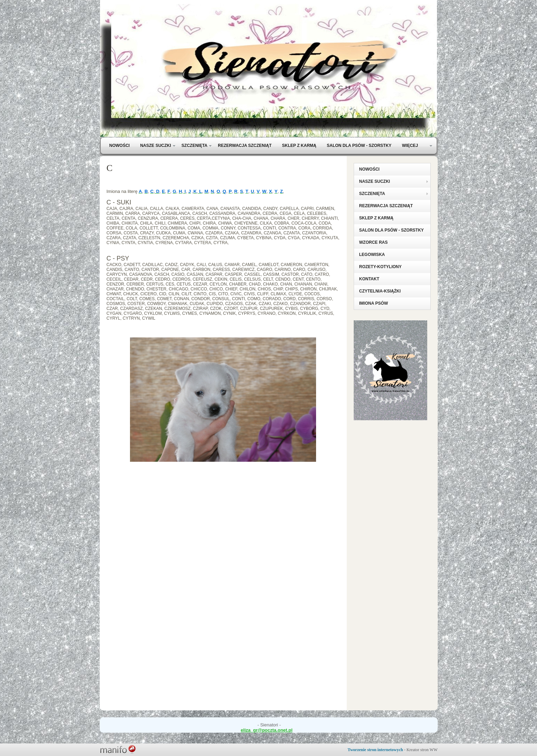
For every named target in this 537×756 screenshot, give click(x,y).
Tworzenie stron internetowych (375, 750)
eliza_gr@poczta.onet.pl (267, 730)
